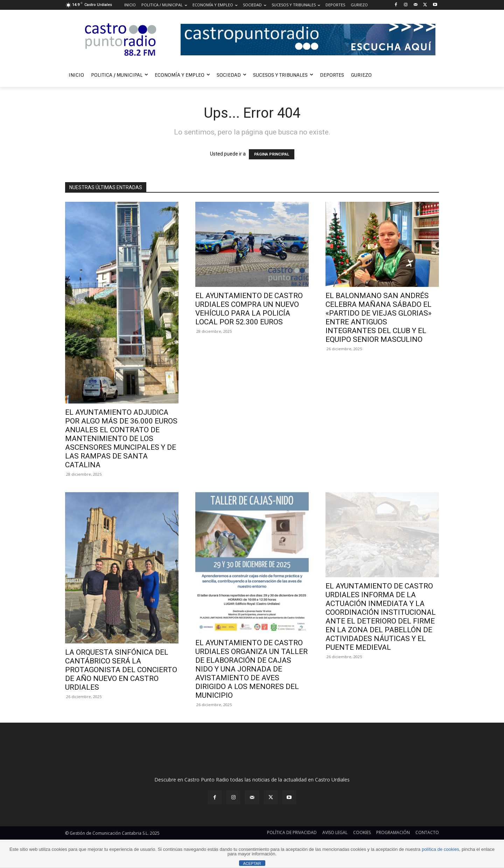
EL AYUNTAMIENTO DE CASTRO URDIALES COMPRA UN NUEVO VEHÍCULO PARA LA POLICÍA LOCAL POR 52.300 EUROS (249, 309)
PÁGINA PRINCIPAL (272, 154)
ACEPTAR (252, 863)
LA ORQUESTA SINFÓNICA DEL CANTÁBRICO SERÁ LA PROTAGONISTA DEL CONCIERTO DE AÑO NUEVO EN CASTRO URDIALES (121, 670)
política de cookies (440, 849)
